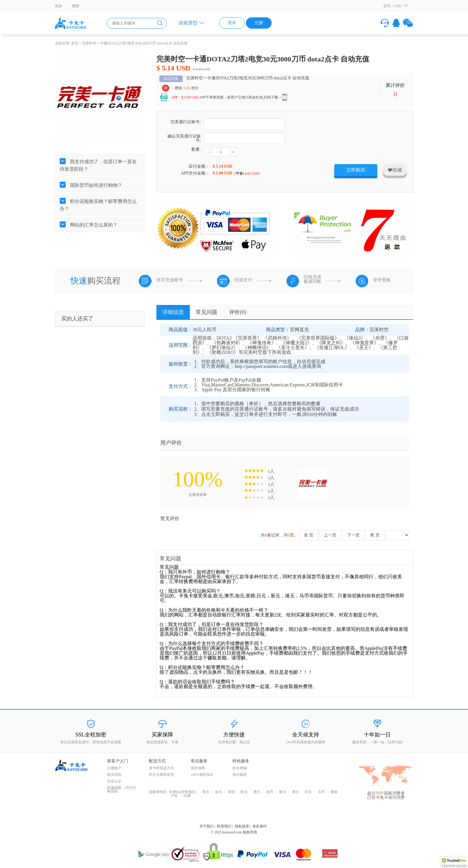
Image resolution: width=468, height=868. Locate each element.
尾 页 (375, 535)
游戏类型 (188, 23)
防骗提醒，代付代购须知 (121, 790)
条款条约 (260, 826)
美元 (206, 792)
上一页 (330, 535)
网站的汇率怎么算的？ (93, 225)
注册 (259, 23)
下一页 (353, 535)
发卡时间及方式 (161, 768)
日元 (308, 792)
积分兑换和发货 (161, 775)
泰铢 (334, 792)
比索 (187, 796)
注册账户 (114, 768)
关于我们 (207, 826)
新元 (283, 792)
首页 (75, 43)
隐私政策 (242, 826)
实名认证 (114, 781)
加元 (218, 792)
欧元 (244, 792)
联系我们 (224, 826)
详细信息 (173, 312)
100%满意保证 (202, 775)
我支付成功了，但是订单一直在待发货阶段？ (98, 165)
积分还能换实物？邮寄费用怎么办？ (98, 205)
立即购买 (356, 170)
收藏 (395, 170)
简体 (59, 6)
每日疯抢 (240, 775)
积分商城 (240, 768)
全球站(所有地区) (183, 792)
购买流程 (114, 775)
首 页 (309, 535)
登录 (232, 23)
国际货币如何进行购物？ (96, 185)
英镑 (231, 792)
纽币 (270, 792)
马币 (321, 792)
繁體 (76, 6)
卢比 (174, 796)
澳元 (257, 792)
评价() (238, 312)
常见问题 (207, 312)
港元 (295, 792)
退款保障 (198, 768)
